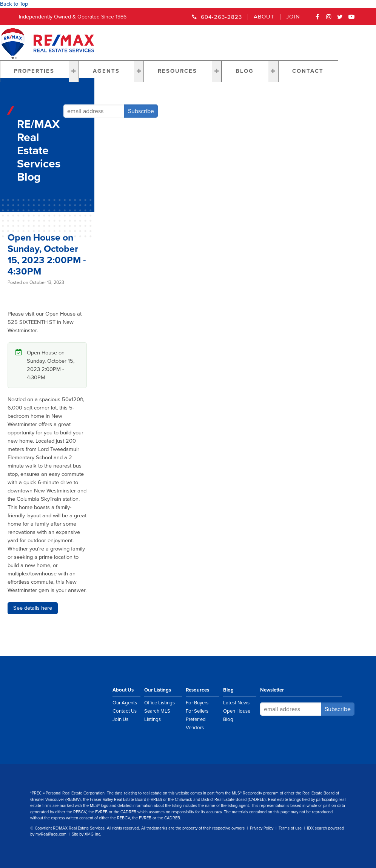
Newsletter (272, 690)
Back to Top (14, 4)
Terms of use (290, 828)
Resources (177, 71)
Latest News (236, 703)
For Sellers (197, 711)
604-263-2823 (221, 17)
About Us (123, 690)
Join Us (120, 719)
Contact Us (125, 711)
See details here (33, 608)
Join (293, 17)
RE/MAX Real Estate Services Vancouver (77, 699)
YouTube (351, 19)
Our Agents (125, 703)
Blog (245, 71)
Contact (308, 71)
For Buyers (197, 703)
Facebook (317, 19)
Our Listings (158, 690)
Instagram (329, 19)
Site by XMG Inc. (86, 834)
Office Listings (159, 703)
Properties (34, 71)
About (264, 17)
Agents (106, 71)
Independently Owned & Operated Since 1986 (73, 17)
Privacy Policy (262, 828)
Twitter (340, 19)
